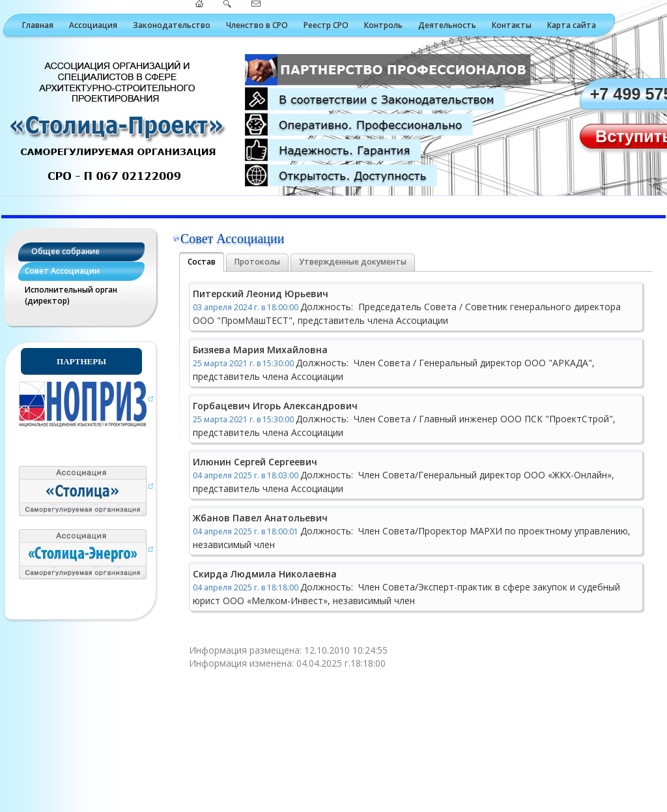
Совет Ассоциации (62, 271)
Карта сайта (572, 25)
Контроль (383, 25)
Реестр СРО (326, 25)
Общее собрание (65, 251)
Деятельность (447, 25)
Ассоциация (93, 25)
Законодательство (172, 25)
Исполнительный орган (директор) (71, 295)
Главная (38, 25)
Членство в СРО (257, 25)
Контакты (512, 25)
